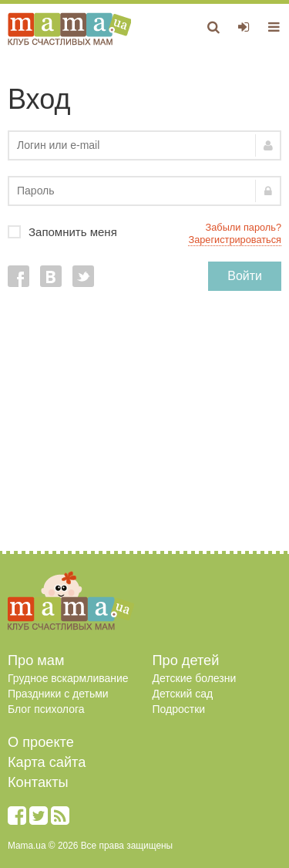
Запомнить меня (144, 232)
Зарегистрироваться (235, 240)
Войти (245, 276)
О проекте (41, 742)
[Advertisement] (144, 429)
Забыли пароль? (244, 227)
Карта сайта (47, 762)
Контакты (38, 782)
